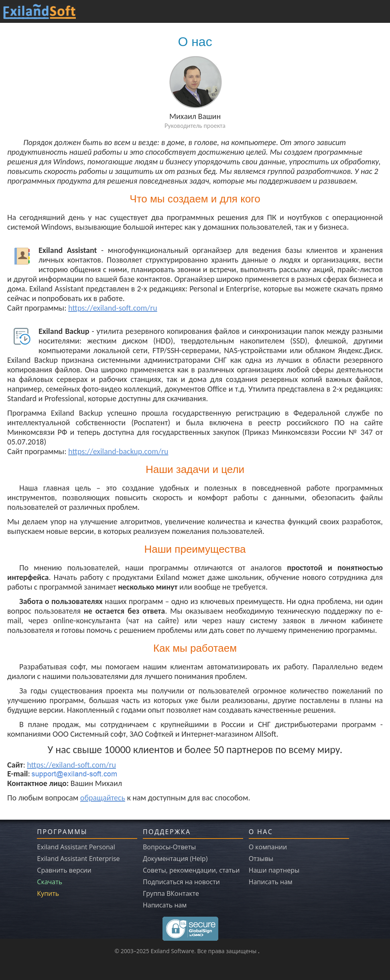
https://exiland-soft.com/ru (113, 308)
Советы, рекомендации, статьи (191, 870)
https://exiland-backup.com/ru (118, 451)
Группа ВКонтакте (171, 893)
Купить (48, 893)
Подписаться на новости (181, 882)
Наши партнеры (274, 870)
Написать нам (165, 905)
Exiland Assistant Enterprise (78, 859)
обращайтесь (103, 798)
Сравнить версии (64, 870)
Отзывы (261, 859)
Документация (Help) (175, 859)
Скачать (50, 882)
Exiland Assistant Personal (76, 847)
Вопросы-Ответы (169, 847)
